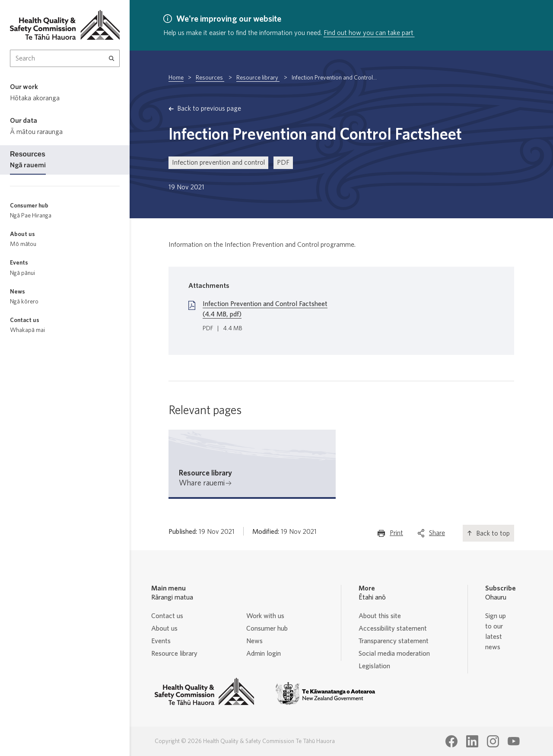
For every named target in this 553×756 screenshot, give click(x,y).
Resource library (258, 78)
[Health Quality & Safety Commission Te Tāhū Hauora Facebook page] (451, 741)
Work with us (265, 616)
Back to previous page (209, 108)
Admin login (264, 654)
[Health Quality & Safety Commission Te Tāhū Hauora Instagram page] (493, 741)
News (254, 641)
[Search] (112, 58)
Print (396, 535)
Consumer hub (267, 628)
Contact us (167, 616)
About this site (380, 616)
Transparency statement (394, 641)
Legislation (374, 666)
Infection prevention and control (218, 163)
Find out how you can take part (369, 33)
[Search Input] (65, 58)
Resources (210, 78)
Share (437, 535)
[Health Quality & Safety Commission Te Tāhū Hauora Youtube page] (514, 741)
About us (164, 628)
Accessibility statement (393, 628)
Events (161, 641)
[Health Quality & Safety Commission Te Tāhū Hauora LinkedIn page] (472, 741)
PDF (283, 163)
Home (176, 78)
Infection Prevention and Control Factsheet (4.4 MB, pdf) (265, 309)
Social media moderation (394, 654)
